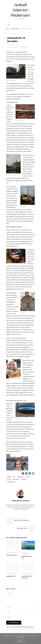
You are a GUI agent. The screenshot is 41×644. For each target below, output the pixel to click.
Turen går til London (12, 555)
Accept (20, 641)
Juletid (28, 477)
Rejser (9, 479)
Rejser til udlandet (12, 34)
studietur (24, 479)
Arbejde (9, 477)
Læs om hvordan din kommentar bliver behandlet (20, 629)
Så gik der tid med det (26, 557)
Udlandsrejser (11, 482)
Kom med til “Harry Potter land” (27, 577)
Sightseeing (16, 479)
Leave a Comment (24, 47)
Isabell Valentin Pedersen (21, 10)
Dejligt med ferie (11, 576)
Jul (14, 477)
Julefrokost (20, 477)
